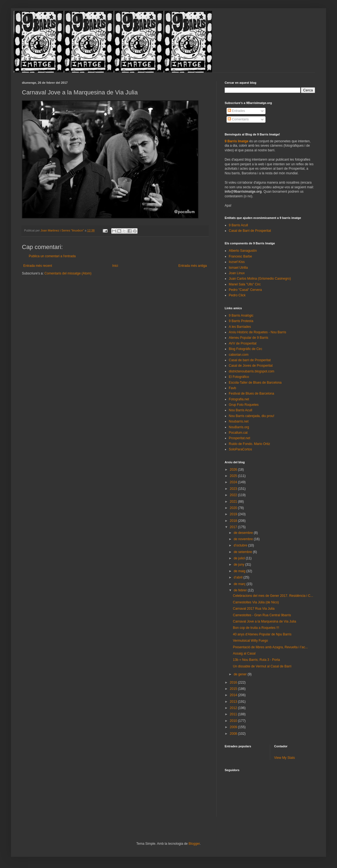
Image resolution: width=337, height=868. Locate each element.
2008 (234, 734)
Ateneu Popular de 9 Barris (249, 338)
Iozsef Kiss (237, 262)
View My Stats (285, 758)
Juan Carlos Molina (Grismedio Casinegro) (260, 279)
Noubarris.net (239, 421)
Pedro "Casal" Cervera (245, 290)
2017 (234, 527)
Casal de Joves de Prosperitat (251, 366)
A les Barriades (240, 327)
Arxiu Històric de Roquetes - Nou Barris (257, 332)
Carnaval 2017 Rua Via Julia (254, 609)
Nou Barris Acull (240, 410)
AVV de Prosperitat (243, 343)
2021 (234, 502)
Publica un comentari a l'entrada (52, 256)
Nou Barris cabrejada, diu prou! (252, 416)
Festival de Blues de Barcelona (251, 394)
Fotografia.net (239, 399)
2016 (234, 682)
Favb (232, 388)
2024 (234, 482)
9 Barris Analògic (241, 316)
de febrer (241, 590)
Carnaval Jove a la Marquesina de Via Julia (265, 621)
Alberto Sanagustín (243, 251)
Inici (115, 266)
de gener (241, 674)
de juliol (240, 558)
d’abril (239, 577)
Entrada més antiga (193, 266)
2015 (234, 689)
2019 (234, 514)
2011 (234, 714)
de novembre (244, 539)
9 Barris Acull (238, 225)
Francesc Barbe (240, 256)
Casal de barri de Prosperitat (250, 360)
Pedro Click (237, 295)
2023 (234, 489)
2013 (234, 702)
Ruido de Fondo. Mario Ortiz (249, 444)
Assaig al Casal (244, 653)
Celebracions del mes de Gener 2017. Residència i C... (273, 596)
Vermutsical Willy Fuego (250, 641)
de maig (240, 571)
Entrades (236, 111)
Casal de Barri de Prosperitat (250, 231)
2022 (234, 495)
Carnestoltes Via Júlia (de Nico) (256, 602)
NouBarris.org (239, 427)
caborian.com (239, 355)
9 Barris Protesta (241, 321)
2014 (234, 695)
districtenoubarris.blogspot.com (252, 371)
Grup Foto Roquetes (244, 405)
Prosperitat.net (239, 438)
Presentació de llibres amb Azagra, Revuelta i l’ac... (270, 647)
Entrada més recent (38, 266)
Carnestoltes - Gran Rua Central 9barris (262, 615)
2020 (234, 508)
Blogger (194, 844)
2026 (234, 470)
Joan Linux (237, 273)
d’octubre (241, 545)
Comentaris (238, 119)
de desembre (244, 533)
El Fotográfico (239, 377)
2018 (234, 521)
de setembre (243, 552)
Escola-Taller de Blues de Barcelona (255, 383)
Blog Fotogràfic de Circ (245, 349)
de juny (239, 565)
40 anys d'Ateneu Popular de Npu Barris (262, 634)
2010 (234, 721)
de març (240, 584)
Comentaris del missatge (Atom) (68, 273)
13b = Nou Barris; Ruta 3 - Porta (256, 660)
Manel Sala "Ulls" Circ (245, 284)
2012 (234, 708)
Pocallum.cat (238, 433)
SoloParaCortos (240, 449)
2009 (234, 727)
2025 (234, 476)
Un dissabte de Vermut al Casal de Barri (262, 666)
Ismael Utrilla (238, 268)
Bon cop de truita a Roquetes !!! (256, 628)
